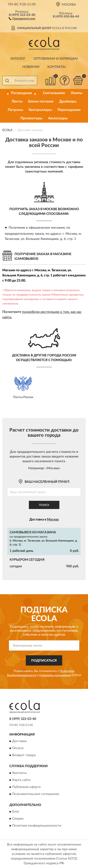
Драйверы (68, 101)
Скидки (18, 819)
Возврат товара (24, 755)
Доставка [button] (19, 741)
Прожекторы (31, 118)
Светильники (54, 93)
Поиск (44, 505)
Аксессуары (58, 118)
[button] (22, 18)
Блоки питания (41, 101)
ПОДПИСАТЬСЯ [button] (44, 661)
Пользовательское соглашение (36, 794)
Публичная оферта (26, 787)
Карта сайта (21, 780)
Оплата (18, 748)
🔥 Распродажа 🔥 (21, 93)
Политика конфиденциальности (37, 826)
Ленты (17, 101)
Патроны (15, 110)
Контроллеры (40, 110)
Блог (16, 812)
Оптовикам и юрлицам (56, 59)
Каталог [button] (18, 59)
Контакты (57, 67)
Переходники (69, 110)
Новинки (31, 67)
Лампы (77, 93)
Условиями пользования (55, 675)
